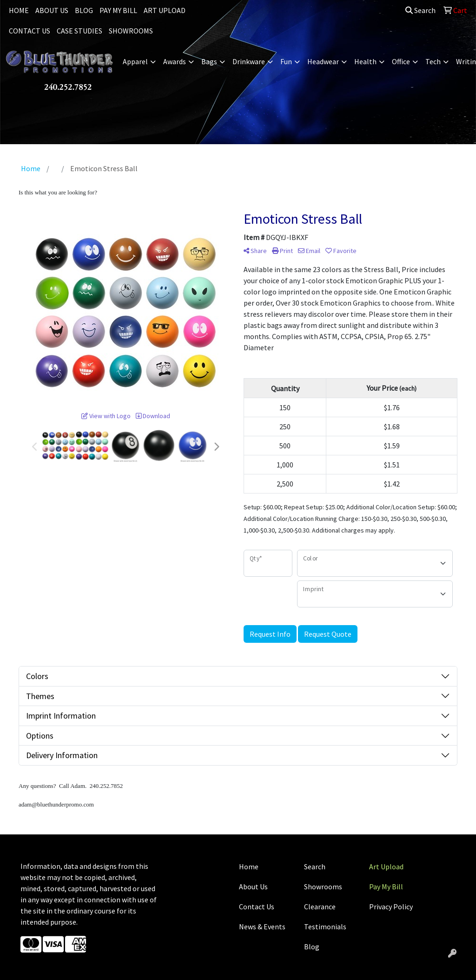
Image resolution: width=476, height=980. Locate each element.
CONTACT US (30, 31)
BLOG (84, 10)
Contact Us (257, 907)
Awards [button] (175, 61)
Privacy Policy (391, 907)
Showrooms (323, 887)
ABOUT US (52, 10)
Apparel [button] (135, 61)
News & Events (262, 927)
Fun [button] (286, 61)
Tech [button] (433, 61)
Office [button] (401, 61)
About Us (253, 887)
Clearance (320, 907)
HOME (19, 10)
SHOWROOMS (131, 31)
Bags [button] (209, 61)
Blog (312, 947)
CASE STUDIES (79, 31)
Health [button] (365, 61)
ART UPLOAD (165, 10)
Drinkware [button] (249, 61)
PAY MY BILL (118, 10)
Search (420, 10)
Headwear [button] (323, 61)
